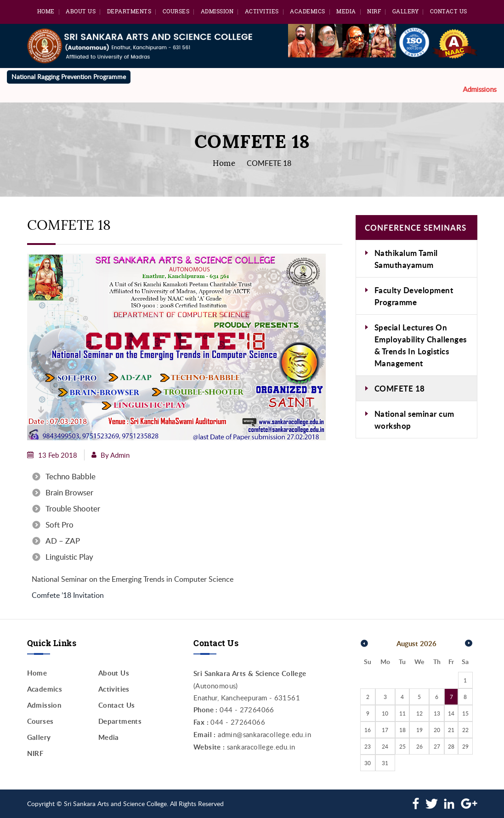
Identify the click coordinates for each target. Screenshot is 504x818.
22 (465, 730)
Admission (217, 11)
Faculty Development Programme (414, 296)
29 (465, 746)
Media (346, 11)
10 (385, 713)
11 (402, 713)
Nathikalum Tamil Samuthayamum (406, 259)
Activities (262, 11)
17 (385, 730)
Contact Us (449, 11)
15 (465, 713)
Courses (176, 11)
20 (437, 730)
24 (385, 746)
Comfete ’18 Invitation (68, 595)
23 (368, 746)
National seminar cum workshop (414, 420)
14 (451, 713)
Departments (129, 11)
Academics (308, 11)
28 (451, 746)
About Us (81, 11)
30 (368, 763)
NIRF (374, 11)
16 (368, 730)
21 (451, 730)
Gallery (406, 11)
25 (402, 746)
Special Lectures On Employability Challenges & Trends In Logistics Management (421, 345)
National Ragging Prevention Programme (69, 77)
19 (419, 730)
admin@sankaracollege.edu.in (264, 734)
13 (437, 713)
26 (419, 746)
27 (437, 746)
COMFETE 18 (400, 388)
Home (46, 11)
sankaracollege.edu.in (261, 747)
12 (419, 713)
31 (385, 763)
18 (402, 730)
